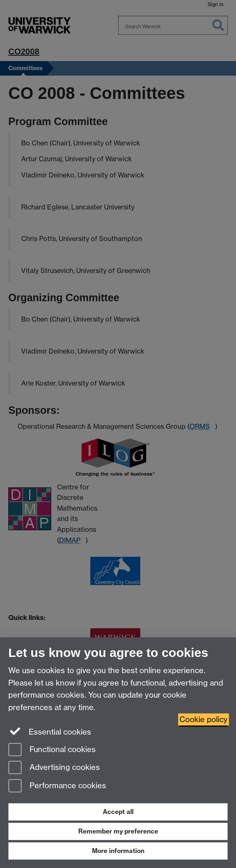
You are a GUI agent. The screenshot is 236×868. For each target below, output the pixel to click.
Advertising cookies (54, 768)
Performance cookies (57, 786)
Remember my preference (118, 831)
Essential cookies (50, 731)
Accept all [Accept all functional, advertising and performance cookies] (118, 812)
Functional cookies (52, 750)
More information (118, 851)
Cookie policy (204, 719)
